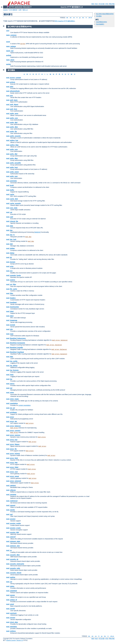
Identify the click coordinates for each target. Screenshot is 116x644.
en (71, 18)
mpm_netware (11, 46)
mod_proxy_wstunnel (14, 481)
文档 (20, 10)
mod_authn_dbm (12, 127)
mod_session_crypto (13, 528)
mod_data (10, 226)
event (8, 42)
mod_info (9, 329)
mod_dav (9, 230)
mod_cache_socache (13, 203)
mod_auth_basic (12, 100)
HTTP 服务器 (13, 10)
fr (77, 18)
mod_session (11, 519)
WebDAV (37, 232)
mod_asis (10, 96)
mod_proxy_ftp (11, 449)
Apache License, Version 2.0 (15, 640)
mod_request (11, 505)
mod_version (11, 618)
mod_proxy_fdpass (13, 444)
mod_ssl (9, 582)
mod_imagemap (12, 320)
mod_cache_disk (12, 199)
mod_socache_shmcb (14, 573)
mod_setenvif (11, 537)
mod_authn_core (12, 118)
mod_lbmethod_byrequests (16, 343)
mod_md (9, 388)
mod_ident (10, 316)
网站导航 (112, 4)
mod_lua (9, 379)
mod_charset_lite (12, 221)
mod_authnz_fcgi (12, 140)
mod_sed (9, 514)
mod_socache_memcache (15, 564)
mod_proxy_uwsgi (13, 476)
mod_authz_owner (13, 172)
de (67, 18)
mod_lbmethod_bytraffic (15, 348)
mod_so (9, 550)
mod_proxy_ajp (11, 421)
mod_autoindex (11, 181)
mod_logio (10, 375)
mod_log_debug (12, 366)
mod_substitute (12, 591)
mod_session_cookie (14, 523)
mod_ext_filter (11, 284)
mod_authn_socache (13, 136)
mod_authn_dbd (12, 122)
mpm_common (11, 35)
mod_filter (10, 293)
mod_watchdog (11, 627)
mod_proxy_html (12, 458)
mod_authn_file (11, 131)
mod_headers (11, 298)
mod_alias (10, 87)
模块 (93, 4)
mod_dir (9, 257)
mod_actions (11, 82)
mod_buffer (10, 190)
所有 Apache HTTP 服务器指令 (65, 21)
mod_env (9, 271)
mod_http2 (10, 311)
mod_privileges (11, 412)
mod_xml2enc (11, 631)
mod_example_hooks (14, 275)
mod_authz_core (12, 149)
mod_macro (10, 384)
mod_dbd (9, 244)
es (74, 18)
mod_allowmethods (13, 91)
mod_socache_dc (12, 559)
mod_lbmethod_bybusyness (16, 338)
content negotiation (25, 405)
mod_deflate (10, 248)
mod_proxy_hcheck (13, 454)
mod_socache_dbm (13, 555)
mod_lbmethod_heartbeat (15, 352)
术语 (107, 4)
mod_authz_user (12, 176)
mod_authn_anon (12, 113)
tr (86, 18)
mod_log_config (12, 361)
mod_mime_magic (12, 399)
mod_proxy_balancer (60, 340)
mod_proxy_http (12, 463)
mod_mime (10, 393)
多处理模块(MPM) (102, 22)
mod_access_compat (14, 78)
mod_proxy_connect (13, 431)
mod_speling (11, 577)
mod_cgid (10, 217)
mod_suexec (11, 595)
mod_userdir (11, 609)
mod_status (10, 586)
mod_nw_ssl (11, 408)
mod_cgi (9, 212)
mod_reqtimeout (12, 501)
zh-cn (90, 18)
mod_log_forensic (12, 370)
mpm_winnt (10, 60)
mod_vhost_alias (12, 622)
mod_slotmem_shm (13, 546)
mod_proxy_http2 (12, 467)
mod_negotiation (12, 403)
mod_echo (10, 266)
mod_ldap (10, 357)
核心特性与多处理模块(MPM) (105, 14)
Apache (5, 10)
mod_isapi (10, 334)
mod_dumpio (11, 262)
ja (80, 18)
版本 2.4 (25, 10)
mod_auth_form (12, 109)
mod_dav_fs (10, 235)
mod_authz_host (12, 167)
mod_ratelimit (11, 486)
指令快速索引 (100, 24)
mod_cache (10, 194)
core (8, 31)
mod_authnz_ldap (12, 145)
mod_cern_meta (12, 208)
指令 (97, 4)
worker (23, 44)
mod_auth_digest (12, 104)
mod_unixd (10, 604)
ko (83, 18)
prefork (9, 55)
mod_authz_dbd (12, 154)
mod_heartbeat (11, 302)
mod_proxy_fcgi (12, 440)
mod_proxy (10, 417)
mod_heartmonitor (13, 307)
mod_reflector (11, 490)
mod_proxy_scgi (12, 472)
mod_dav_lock (11, 239)
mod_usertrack (11, 613)
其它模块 (99, 16)
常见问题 (102, 4)
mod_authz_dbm (12, 158)
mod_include (11, 325)
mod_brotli (10, 185)
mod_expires (11, 280)
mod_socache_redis (13, 568)
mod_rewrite (10, 510)
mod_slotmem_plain (13, 541)
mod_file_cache (12, 289)
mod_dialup (10, 253)
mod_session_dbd (13, 532)
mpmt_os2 (10, 51)
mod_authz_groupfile (14, 163)
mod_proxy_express (13, 435)
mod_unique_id (11, 600)
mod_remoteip (11, 495)
